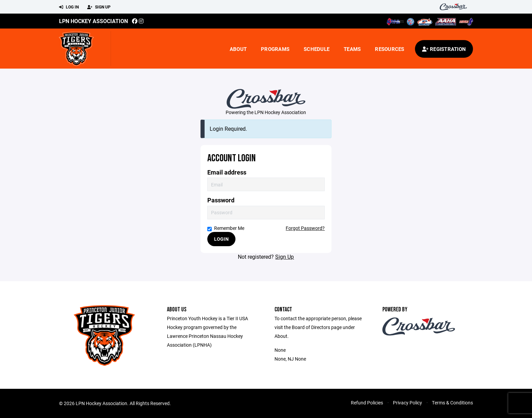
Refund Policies (367, 403)
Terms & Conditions (452, 403)
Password (221, 200)
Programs (275, 49)
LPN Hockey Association (93, 21)
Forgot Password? (305, 228)
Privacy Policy (407, 403)
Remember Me (226, 228)
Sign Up (99, 7)
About (238, 49)
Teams (352, 49)
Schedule (317, 49)
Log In (69, 7)
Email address (227, 172)
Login (221, 239)
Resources (389, 49)
